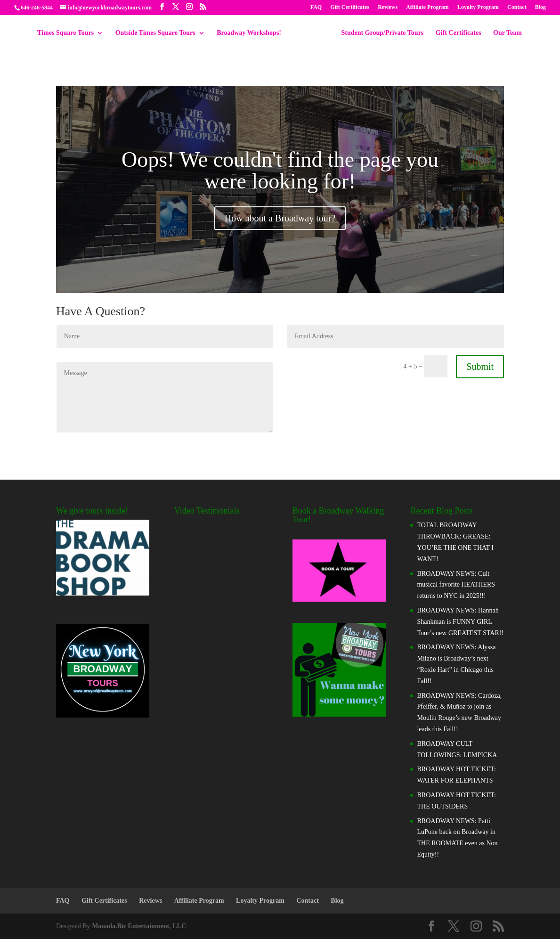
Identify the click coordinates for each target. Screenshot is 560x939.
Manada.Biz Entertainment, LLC (139, 926)
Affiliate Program (427, 7)
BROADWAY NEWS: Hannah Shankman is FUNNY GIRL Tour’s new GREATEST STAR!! (460, 622)
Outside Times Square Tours (159, 33)
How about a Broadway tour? (280, 218)
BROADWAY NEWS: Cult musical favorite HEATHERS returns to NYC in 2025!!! (456, 585)
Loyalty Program (478, 7)
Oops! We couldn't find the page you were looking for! (280, 170)
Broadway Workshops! (252, 33)
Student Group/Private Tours (379, 33)
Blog (540, 7)
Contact (517, 7)
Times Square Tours (69, 33)
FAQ (316, 7)
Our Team (504, 33)
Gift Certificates (350, 7)
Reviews (388, 7)
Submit (480, 367)
